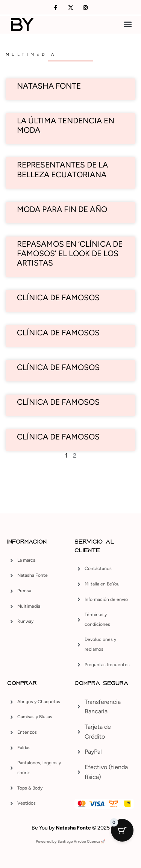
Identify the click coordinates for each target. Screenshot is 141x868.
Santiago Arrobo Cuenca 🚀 (81, 841)
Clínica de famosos (58, 297)
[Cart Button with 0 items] (122, 830)
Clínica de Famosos (58, 367)
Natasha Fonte (49, 86)
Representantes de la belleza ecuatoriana (62, 169)
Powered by (47, 841)
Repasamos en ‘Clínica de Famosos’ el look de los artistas (70, 253)
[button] (128, 24)
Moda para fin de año (62, 209)
